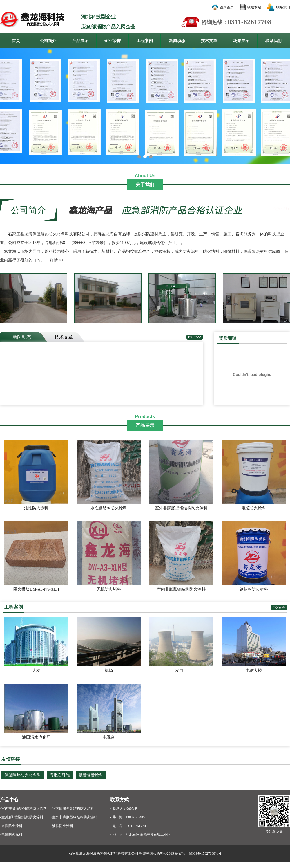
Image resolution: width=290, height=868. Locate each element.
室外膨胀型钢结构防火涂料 (22, 817)
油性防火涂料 (63, 826)
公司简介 (48, 41)
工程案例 (145, 41)
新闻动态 (177, 41)
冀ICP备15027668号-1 (205, 853)
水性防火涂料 (12, 826)
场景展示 (241, 41)
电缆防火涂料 (12, 835)
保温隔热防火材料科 (23, 775)
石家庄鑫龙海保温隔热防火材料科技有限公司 (104, 853)
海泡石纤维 (60, 775)
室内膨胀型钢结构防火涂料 (73, 809)
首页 (16, 41)
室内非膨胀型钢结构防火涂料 (24, 809)
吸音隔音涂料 (91, 775)
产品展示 (80, 41)
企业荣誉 (113, 41)
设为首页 (227, 7)
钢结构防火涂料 (151, 853)
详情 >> (57, 260)
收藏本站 (254, 7)
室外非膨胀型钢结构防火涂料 (75, 817)
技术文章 (209, 41)
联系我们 (283, 7)
